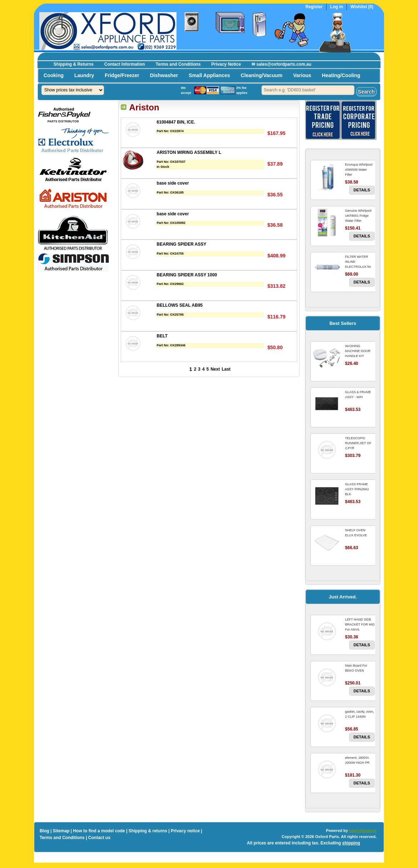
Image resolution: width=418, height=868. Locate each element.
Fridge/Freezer (122, 75)
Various (302, 75)
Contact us (99, 838)
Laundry (84, 75)
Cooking (54, 75)
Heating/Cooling (341, 75)
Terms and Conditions (178, 64)
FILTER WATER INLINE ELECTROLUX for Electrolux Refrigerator (358, 267)
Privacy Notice (226, 64)
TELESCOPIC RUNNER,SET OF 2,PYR (358, 443)
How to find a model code (99, 831)
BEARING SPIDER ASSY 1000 (187, 275)
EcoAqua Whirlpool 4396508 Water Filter (359, 170)
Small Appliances (209, 75)
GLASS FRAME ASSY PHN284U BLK (357, 489)
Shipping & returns (148, 831)
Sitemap (61, 831)
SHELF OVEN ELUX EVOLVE (356, 533)
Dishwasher (164, 75)
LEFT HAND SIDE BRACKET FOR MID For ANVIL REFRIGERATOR (360, 627)
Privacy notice (185, 831)
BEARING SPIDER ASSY (182, 244)
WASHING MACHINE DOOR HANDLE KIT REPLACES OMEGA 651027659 (360, 356)
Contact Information (125, 64)
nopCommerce (363, 831)
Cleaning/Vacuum (262, 75)
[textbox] (308, 90)
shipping (351, 843)
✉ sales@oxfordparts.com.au (281, 64)
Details (362, 190)
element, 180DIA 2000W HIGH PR (357, 760)
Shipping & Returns (74, 64)
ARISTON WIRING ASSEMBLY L (189, 152)
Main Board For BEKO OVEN (356, 668)
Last (226, 369)
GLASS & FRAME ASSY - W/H (358, 395)
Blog (44, 831)
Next (215, 369)
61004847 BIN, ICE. (176, 122)
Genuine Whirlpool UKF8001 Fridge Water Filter (358, 216)
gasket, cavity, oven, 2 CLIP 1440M (360, 714)
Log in (337, 7)
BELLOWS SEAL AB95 (180, 305)
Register (314, 7)
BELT (162, 336)
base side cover (173, 183)
